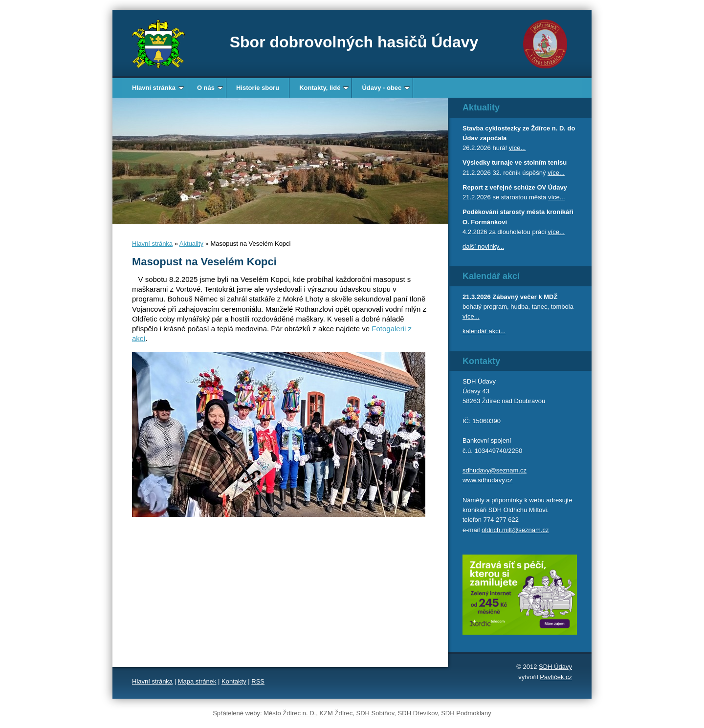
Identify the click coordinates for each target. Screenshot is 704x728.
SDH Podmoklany (466, 713)
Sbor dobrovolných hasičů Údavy (354, 42)
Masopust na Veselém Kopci (204, 262)
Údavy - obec (386, 88)
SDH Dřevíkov (418, 713)
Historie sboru (258, 88)
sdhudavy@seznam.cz (495, 470)
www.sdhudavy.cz (487, 480)
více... (517, 148)
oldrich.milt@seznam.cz (515, 530)
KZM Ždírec (336, 713)
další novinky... (483, 246)
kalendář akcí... (484, 331)
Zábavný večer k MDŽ (525, 297)
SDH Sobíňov (375, 713)
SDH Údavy (555, 667)
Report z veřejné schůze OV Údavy (515, 187)
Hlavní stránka (158, 88)
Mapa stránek (197, 681)
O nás (210, 88)
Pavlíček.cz (556, 677)
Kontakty (234, 681)
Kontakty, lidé (324, 88)
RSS (258, 681)
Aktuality (191, 244)
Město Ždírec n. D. (290, 713)
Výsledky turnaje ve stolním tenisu (515, 162)
